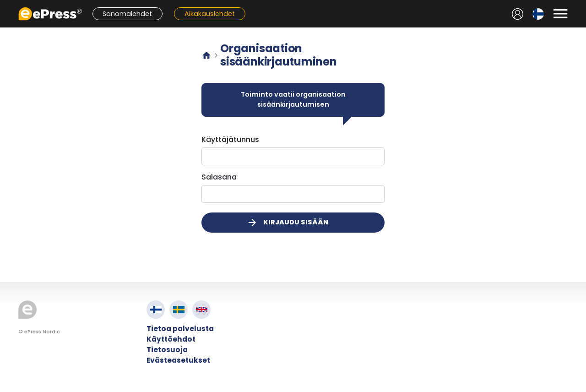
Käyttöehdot (171, 339)
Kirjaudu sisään (288, 223)
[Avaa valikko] (560, 14)
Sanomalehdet (127, 14)
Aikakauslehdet (210, 14)
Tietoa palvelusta (180, 329)
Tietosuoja (167, 350)
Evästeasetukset (178, 360)
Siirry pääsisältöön (5, 5)
